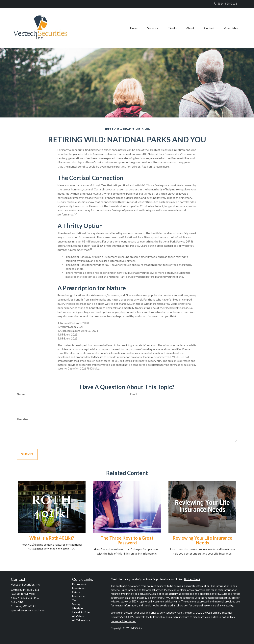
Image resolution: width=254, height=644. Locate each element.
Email (134, 394)
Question (23, 419)
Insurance (78, 596)
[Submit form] (27, 454)
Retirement (79, 584)
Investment (79, 588)
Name (21, 394)
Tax (74, 600)
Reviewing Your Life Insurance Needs (203, 540)
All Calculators (81, 620)
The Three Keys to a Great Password (127, 540)
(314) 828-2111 (226, 3)
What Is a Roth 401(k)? (52, 538)
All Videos (78, 616)
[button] (152, 28)
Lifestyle (77, 608)
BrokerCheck (192, 579)
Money (76, 604)
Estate (76, 592)
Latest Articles (81, 612)
